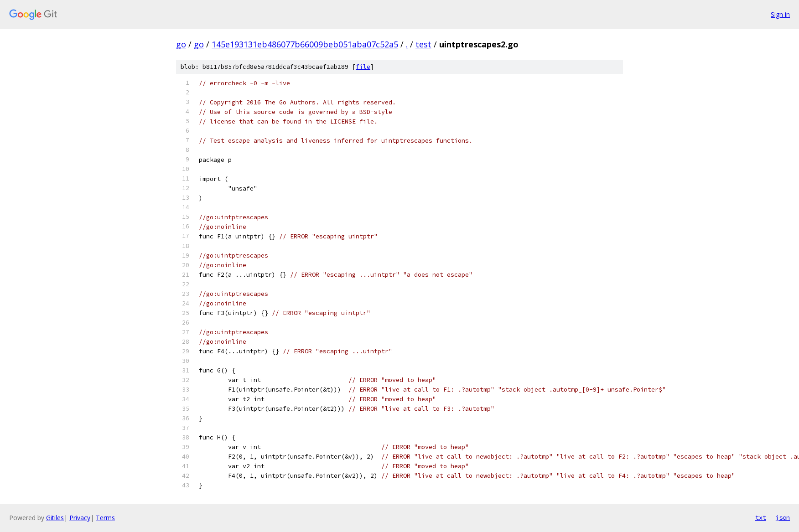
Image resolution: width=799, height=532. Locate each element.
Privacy (80, 518)
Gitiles (55, 518)
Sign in (780, 14)
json (783, 517)
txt (761, 517)
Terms (105, 518)
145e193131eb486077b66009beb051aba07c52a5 (305, 44)
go (181, 44)
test (423, 44)
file (363, 67)
